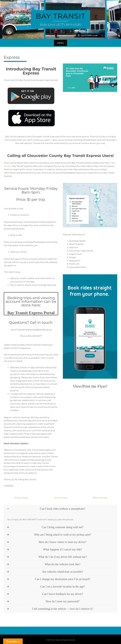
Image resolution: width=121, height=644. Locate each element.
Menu (60, 43)
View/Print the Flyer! (90, 386)
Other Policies (100, 498)
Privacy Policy (21, 498)
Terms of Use (61, 498)
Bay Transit (61, 16)
